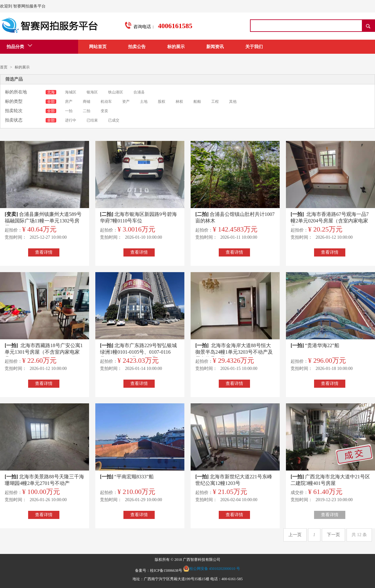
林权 (180, 102)
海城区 (71, 92)
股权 (162, 102)
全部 (51, 102)
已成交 (114, 120)
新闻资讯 (215, 47)
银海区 (93, 92)
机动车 (107, 102)
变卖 (104, 111)
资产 (126, 102)
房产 (69, 102)
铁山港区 (116, 92)
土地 (144, 102)
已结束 (92, 120)
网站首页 (98, 47)
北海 (51, 92)
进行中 (71, 120)
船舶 (198, 102)
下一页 (333, 535)
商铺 (87, 102)
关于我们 (254, 47)
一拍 (69, 111)
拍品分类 (20, 46)
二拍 (87, 111)
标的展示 (176, 47)
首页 (4, 67)
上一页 (295, 535)
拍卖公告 (137, 47)
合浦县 (139, 92)
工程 (215, 102)
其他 (233, 102)
